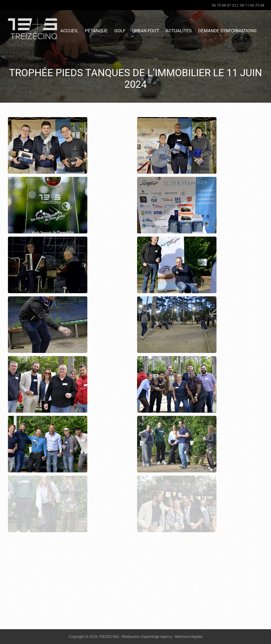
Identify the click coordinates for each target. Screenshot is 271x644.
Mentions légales (189, 637)
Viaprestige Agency (157, 637)
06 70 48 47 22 (223, 5)
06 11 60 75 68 (252, 5)
